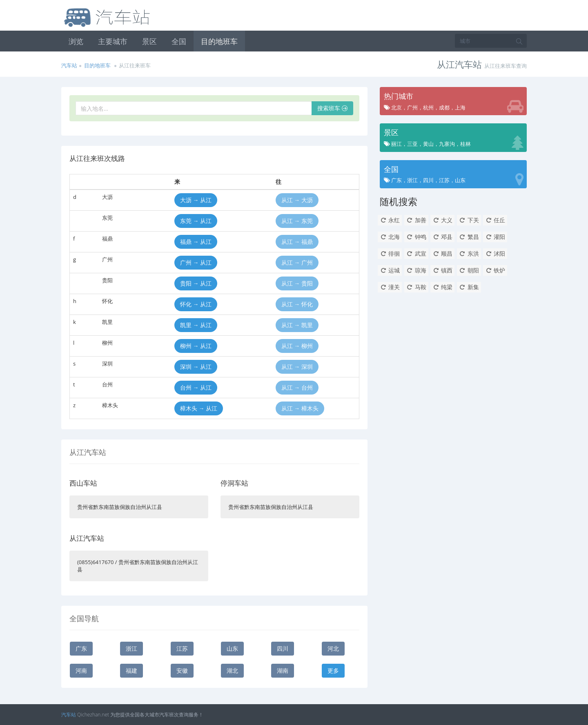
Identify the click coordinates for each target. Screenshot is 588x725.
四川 (283, 648)
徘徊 (390, 253)
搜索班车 (332, 108)
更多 (333, 670)
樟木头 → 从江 (199, 408)
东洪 (469, 253)
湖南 (283, 670)
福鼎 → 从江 (196, 242)
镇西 (442, 270)
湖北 (232, 670)
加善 (416, 220)
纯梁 (442, 287)
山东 (232, 648)
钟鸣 (416, 237)
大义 (442, 220)
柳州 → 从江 (196, 346)
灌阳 (495, 237)
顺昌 (442, 253)
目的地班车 (219, 41)
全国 (179, 41)
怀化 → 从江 (196, 304)
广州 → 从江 (196, 262)
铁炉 (495, 270)
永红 (390, 220)
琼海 (416, 270)
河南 (81, 670)
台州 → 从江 (196, 387)
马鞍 (416, 287)
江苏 (182, 648)
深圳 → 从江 (196, 367)
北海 (390, 237)
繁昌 (469, 237)
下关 (469, 220)
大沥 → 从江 (196, 200)
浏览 (76, 41)
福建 (131, 670)
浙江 (131, 648)
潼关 (390, 287)
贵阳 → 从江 (196, 283)
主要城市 (113, 41)
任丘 (495, 220)
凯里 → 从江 (196, 325)
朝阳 (469, 270)
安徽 (182, 670)
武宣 (416, 253)
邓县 (442, 237)
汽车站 (69, 65)
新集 (469, 287)
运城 (390, 270)
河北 (333, 648)
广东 (81, 648)
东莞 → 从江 (196, 221)
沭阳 (495, 253)
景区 (149, 41)
